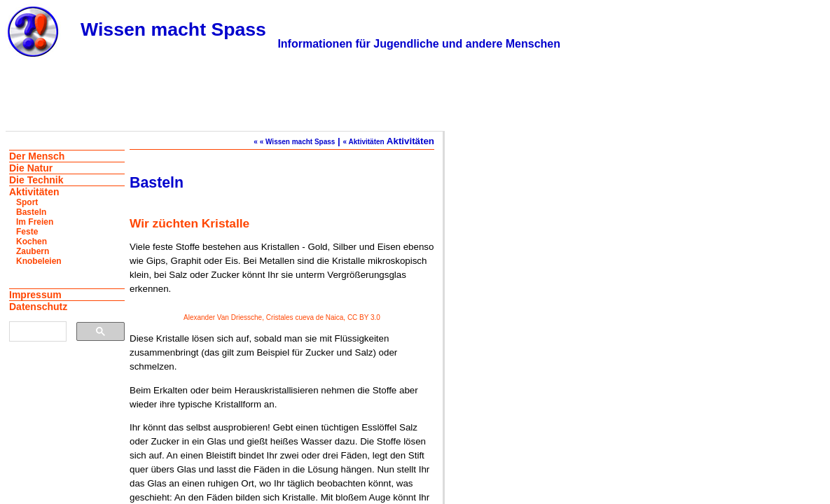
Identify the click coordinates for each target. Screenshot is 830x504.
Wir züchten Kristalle (189, 223)
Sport (27, 202)
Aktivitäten (34, 192)
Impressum (35, 295)
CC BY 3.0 (364, 317)
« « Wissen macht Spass (294, 142)
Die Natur (31, 168)
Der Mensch (37, 156)
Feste (27, 232)
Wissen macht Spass (173, 29)
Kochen (32, 241)
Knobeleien (39, 261)
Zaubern (33, 251)
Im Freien (35, 222)
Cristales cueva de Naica (305, 317)
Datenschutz (38, 307)
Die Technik (36, 180)
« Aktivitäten (364, 142)
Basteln (31, 212)
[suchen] (36, 332)
